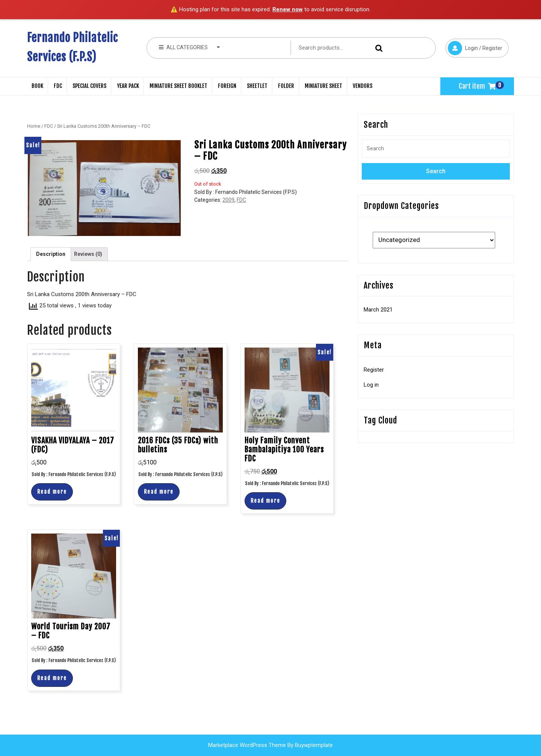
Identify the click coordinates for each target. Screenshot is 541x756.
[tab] (51, 254)
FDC (58, 86)
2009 (228, 200)
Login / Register (474, 47)
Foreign (227, 86)
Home (34, 126)
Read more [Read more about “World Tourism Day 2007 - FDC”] (52, 678)
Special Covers (89, 86)
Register (374, 370)
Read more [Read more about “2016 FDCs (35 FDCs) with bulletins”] (159, 492)
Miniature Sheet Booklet (178, 86)
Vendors (363, 86)
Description (51, 254)
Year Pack (128, 86)
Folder (286, 86)
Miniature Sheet (323, 86)
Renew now (288, 9)
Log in (371, 385)
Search (377, 48)
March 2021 (378, 310)
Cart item (477, 86)
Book (37, 86)
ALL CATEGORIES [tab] (190, 47)
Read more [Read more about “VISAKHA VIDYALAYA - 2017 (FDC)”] (52, 492)
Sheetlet (257, 86)
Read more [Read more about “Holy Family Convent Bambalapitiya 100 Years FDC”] (265, 501)
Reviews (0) (88, 254)
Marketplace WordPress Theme (247, 745)
